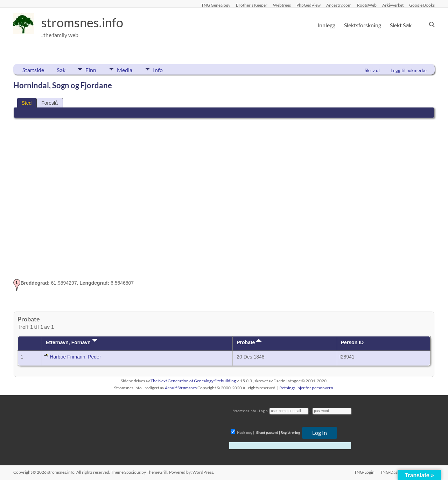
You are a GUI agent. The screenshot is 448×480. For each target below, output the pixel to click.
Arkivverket (393, 5)
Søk (61, 70)
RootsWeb (367, 5)
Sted (26, 103)
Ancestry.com (339, 5)
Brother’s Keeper (252, 5)
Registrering (290, 432)
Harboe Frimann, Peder (75, 357)
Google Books (422, 5)
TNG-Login (364, 472)
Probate (249, 342)
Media (125, 69)
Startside (33, 70)
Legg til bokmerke (409, 70)
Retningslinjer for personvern (306, 388)
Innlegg (326, 25)
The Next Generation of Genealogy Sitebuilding (193, 381)
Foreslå (50, 103)
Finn (91, 69)
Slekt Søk (401, 25)
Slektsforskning (363, 25)
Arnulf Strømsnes (181, 388)
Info (159, 69)
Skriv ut (372, 70)
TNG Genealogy (216, 5)
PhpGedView (309, 5)
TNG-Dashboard (395, 472)
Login (263, 411)
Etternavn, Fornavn (71, 342)
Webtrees (282, 5)
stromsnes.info (82, 23)
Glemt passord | (268, 432)
